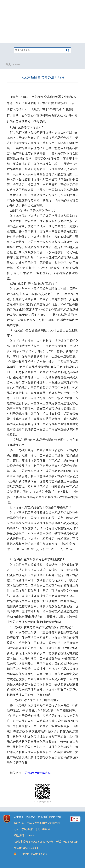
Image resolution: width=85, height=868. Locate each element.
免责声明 (56, 817)
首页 (8, 64)
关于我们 (19, 817)
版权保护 (43, 817)
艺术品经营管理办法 (38, 773)
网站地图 (31, 817)
